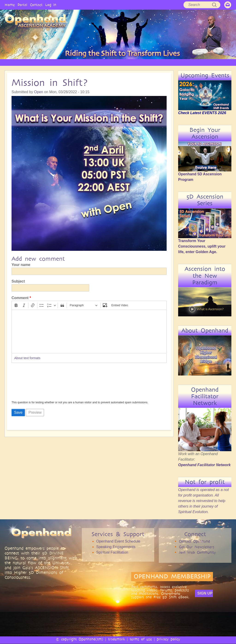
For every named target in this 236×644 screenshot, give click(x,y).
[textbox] (89, 332)
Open (39, 92)
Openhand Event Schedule (118, 541)
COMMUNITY (167, 62)
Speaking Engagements (116, 547)
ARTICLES (100, 62)
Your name (21, 265)
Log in (51, 5)
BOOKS (147, 62)
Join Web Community (197, 552)
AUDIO (132, 62)
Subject (18, 281)
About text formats (27, 358)
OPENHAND (36, 62)
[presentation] (30, 383)
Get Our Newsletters (197, 547)
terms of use (141, 639)
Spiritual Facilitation (112, 552)
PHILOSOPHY (59, 62)
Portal (22, 5)
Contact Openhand (194, 541)
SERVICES (81, 62)
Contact (36, 5)
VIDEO (117, 62)
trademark (117, 639)
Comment (20, 298)
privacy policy (168, 639)
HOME (17, 62)
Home (10, 5)
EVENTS (187, 62)
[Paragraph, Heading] (84, 305)
